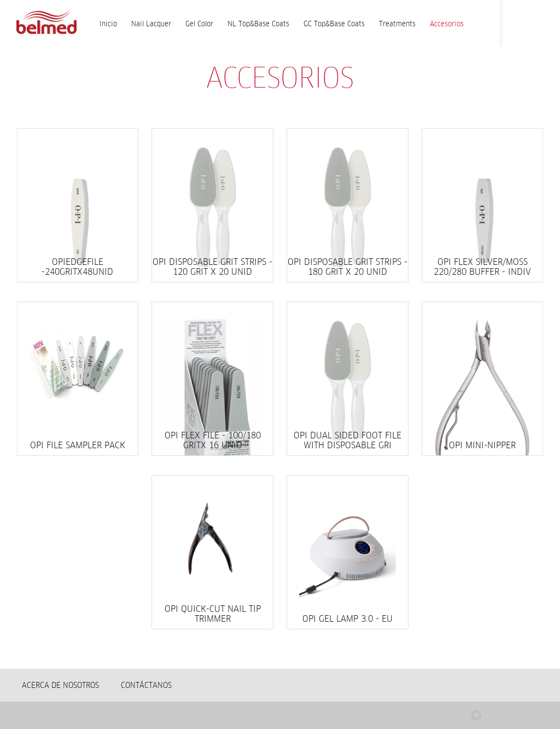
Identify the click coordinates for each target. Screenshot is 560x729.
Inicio (108, 24)
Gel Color (199, 24)
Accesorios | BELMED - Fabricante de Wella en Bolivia (46, 23)
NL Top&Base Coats (258, 24)
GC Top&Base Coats (334, 24)
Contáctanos (146, 685)
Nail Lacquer (151, 24)
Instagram (538, 21)
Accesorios (447, 24)
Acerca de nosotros (60, 685)
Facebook (516, 21)
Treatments (397, 24)
